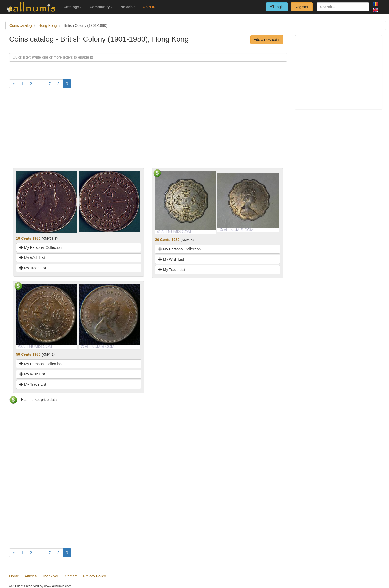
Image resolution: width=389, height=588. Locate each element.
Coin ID (149, 7)
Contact (71, 576)
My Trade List (33, 268)
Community (101, 7)
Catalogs (73, 7)
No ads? (128, 7)
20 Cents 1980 (167, 240)
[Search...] (343, 7)
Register (302, 7)
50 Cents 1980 (28, 354)
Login (277, 7)
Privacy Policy (94, 576)
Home (14, 576)
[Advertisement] (148, 131)
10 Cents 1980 (28, 238)
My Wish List (32, 258)
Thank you (51, 576)
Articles (30, 576)
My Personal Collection (41, 247)
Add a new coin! (267, 40)
